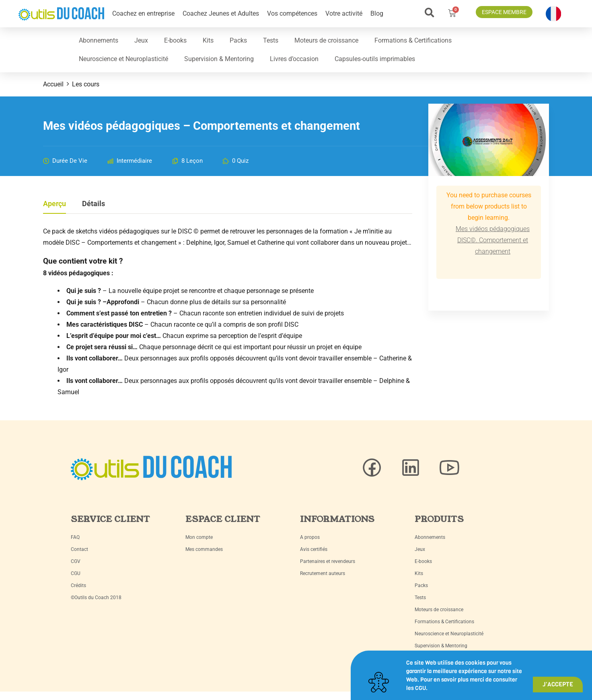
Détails (94, 204)
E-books (175, 40)
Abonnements (99, 40)
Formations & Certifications (413, 40)
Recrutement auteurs (323, 573)
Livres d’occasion (294, 59)
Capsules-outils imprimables (375, 59)
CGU (76, 573)
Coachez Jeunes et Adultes (221, 13)
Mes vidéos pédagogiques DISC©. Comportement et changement (493, 240)
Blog (377, 13)
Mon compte (199, 537)
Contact (79, 549)
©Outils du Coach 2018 (96, 598)
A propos (310, 537)
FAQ (75, 537)
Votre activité (344, 13)
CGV (76, 561)
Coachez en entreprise (143, 13)
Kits (208, 40)
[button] (429, 13)
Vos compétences (292, 13)
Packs (238, 40)
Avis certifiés (314, 549)
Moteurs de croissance (326, 40)
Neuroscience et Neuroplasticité (123, 59)
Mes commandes (204, 549)
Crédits (78, 585)
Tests (271, 40)
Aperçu (54, 204)
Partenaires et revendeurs (328, 561)
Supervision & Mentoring (219, 59)
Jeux (141, 40)
